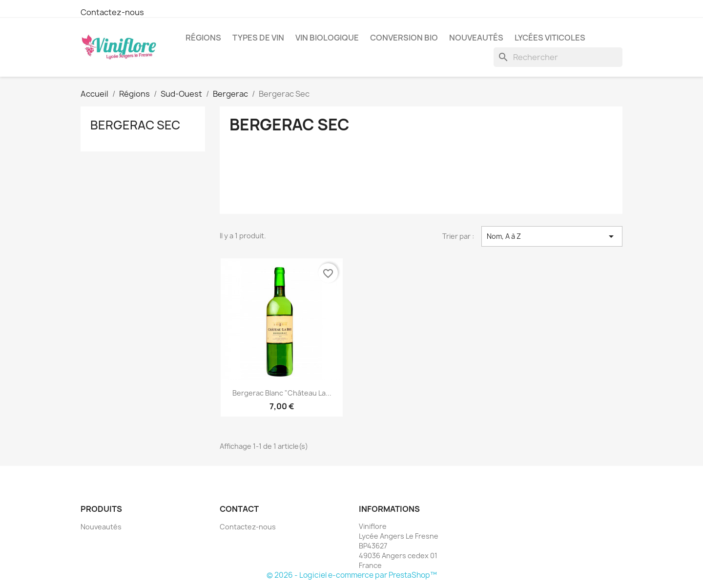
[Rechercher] (558, 57)
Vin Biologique (327, 38)
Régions (203, 38)
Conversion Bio (404, 38)
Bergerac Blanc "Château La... (282, 393)
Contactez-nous (112, 12)
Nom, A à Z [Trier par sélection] (552, 236)
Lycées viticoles (550, 38)
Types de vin (258, 38)
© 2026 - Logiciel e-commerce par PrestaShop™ (352, 575)
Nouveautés (476, 38)
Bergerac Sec (135, 125)
